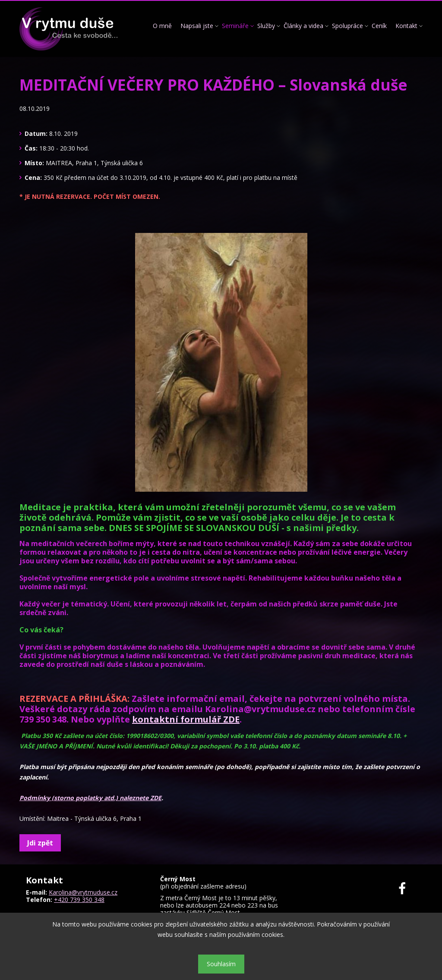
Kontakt (406, 26)
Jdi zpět (40, 843)
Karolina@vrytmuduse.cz (83, 892)
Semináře (235, 26)
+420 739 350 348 (79, 900)
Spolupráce (347, 26)
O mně (162, 26)
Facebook (407, 888)
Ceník (379, 26)
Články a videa (303, 26)
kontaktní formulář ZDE (186, 719)
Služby (266, 26)
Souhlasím (221, 964)
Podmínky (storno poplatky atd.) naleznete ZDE (90, 798)
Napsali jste (197, 26)
